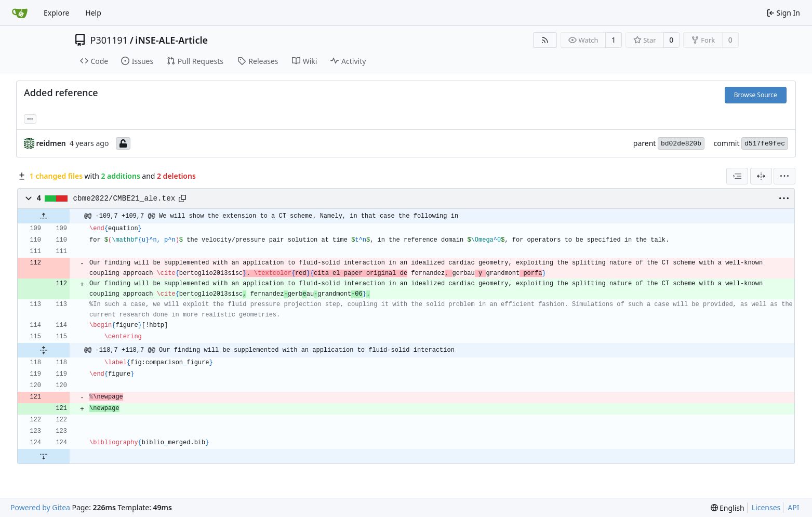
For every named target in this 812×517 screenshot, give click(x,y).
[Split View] (761, 176)
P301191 (109, 40)
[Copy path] (182, 198)
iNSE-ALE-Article (171, 40)
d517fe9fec (765, 144)
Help (93, 13)
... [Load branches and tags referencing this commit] (30, 118)
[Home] (20, 13)
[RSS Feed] (545, 40)
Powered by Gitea (40, 507)
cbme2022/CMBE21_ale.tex (124, 198)
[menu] (784, 176)
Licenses (766, 507)
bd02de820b (681, 144)
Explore (56, 13)
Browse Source (756, 95)
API (793, 507)
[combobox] (737, 176)
